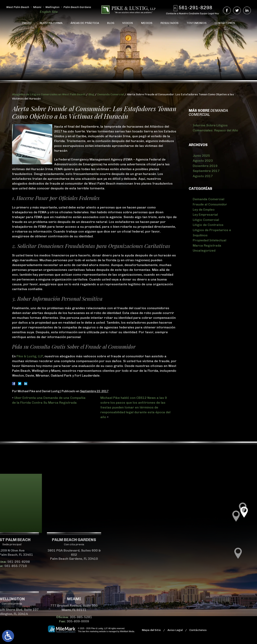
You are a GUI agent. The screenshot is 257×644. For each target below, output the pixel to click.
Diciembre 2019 (205, 166)
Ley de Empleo (204, 210)
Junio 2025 (201, 156)
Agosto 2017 (203, 176)
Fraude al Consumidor (210, 204)
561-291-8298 (196, 8)
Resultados (169, 23)
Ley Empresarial (205, 215)
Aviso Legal (175, 630)
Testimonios (197, 23)
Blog (111, 23)
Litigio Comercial (206, 220)
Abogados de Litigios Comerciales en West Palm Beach (49, 94)
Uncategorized (204, 250)
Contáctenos (225, 23)
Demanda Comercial (111, 94)
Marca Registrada (207, 245)
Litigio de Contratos (208, 225)
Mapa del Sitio (151, 630)
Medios (147, 23)
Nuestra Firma (51, 23)
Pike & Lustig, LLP (30, 356)
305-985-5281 (34, 617)
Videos (128, 23)
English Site (49, 12)
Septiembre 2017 (206, 171)
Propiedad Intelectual (210, 240)
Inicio (27, 23)
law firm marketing (90, 631)
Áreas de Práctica (85, 23)
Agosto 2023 (203, 161)
